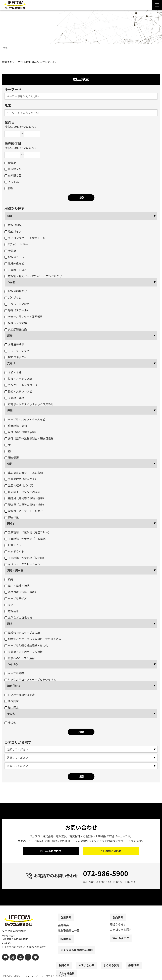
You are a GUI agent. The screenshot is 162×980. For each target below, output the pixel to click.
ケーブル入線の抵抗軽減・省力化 (26, 645)
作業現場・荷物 (16, 426)
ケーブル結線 (14, 673)
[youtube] (5, 963)
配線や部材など (16, 291)
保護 (10, 410)
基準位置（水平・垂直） (21, 592)
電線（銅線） (14, 225)
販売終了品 (13, 169)
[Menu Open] (157, 5)
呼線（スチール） (17, 310)
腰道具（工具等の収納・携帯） (25, 505)
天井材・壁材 (14, 398)
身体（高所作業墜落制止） (22, 432)
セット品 (12, 182)
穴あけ (11, 363)
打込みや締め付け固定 (20, 695)
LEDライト (13, 545)
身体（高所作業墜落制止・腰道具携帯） (30, 438)
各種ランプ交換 (16, 323)
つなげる (13, 664)
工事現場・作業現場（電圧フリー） (28, 532)
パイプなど (13, 297)
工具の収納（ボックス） (21, 479)
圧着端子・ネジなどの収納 (22, 492)
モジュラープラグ (17, 351)
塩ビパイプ (13, 231)
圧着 (10, 336)
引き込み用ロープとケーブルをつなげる (30, 680)
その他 (11, 713)
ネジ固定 (12, 701)
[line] (32, 963)
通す (10, 624)
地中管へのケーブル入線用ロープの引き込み (33, 639)
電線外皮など (14, 263)
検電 (9, 579)
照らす (11, 523)
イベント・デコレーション (22, 564)
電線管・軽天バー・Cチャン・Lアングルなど (33, 276)
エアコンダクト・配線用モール (25, 238)
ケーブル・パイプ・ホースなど (25, 419)
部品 (9, 188)
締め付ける (14, 686)
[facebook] (25, 963)
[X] (12, 963)
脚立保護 (12, 458)
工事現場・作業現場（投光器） (25, 558)
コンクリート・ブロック (21, 385)
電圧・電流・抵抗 (17, 586)
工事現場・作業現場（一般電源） (26, 539)
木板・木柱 (13, 372)
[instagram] (18, 963)
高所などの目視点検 (18, 617)
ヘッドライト (14, 551)
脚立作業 (12, 517)
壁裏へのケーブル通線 (20, 658)
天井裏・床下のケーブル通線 (24, 652)
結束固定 (12, 707)
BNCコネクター (16, 357)
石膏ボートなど (16, 270)
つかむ (11, 282)
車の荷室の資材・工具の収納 (24, 473)
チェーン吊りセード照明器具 (24, 317)
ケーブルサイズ (16, 598)
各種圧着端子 (14, 344)
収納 (10, 464)
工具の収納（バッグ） (20, 485)
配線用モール (14, 257)
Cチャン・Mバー (16, 244)
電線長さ (12, 611)
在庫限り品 (13, 175)
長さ (9, 605)
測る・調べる (15, 570)
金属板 (10, 251)
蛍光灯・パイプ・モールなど (24, 511)
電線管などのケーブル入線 (22, 633)
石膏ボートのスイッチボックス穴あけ (29, 404)
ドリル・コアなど (17, 304)
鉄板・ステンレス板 (18, 379)
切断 (10, 216)
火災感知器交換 (16, 329)
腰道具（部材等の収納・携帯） (25, 498)
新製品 (10, 163)
